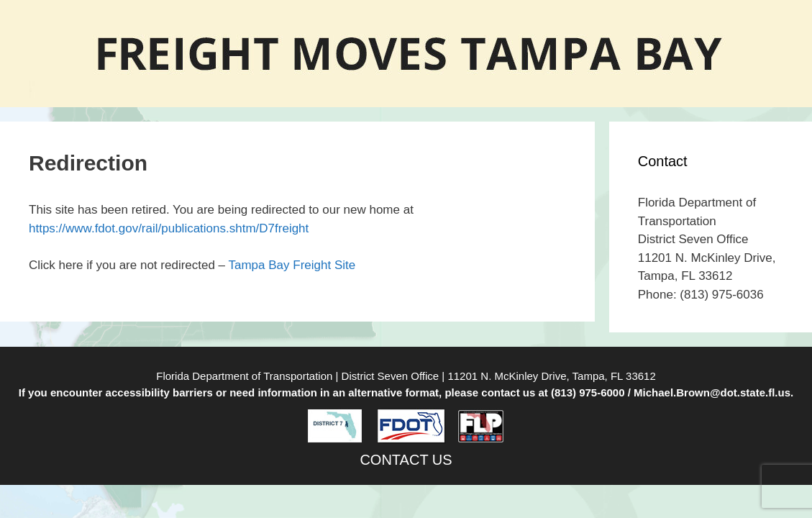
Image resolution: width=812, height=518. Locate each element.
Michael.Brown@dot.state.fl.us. (713, 392)
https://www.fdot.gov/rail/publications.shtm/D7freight (169, 228)
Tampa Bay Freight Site (292, 265)
